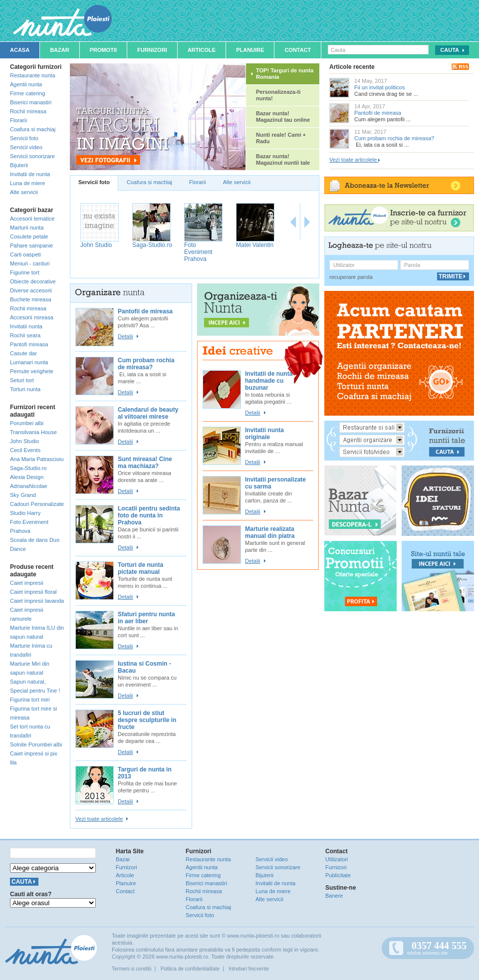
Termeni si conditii (131, 969)
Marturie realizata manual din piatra (270, 532)
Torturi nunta (25, 389)
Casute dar (23, 353)
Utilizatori (337, 859)
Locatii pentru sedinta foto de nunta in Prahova (149, 515)
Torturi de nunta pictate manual (140, 568)
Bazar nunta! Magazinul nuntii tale (283, 159)
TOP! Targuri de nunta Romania (285, 74)
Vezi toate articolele (99, 819)
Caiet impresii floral (33, 592)
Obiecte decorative (33, 281)
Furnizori (152, 50)
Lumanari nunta (29, 362)
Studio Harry (25, 513)
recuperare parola (351, 277)
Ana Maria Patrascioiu (37, 459)
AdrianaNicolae (29, 486)
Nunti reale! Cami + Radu (281, 138)
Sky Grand (23, 495)
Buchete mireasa (31, 299)
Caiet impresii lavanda (37, 601)
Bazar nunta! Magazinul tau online (283, 117)
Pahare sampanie (31, 245)
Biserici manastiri (31, 102)
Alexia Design (27, 477)
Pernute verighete (32, 371)
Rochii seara (25, 335)
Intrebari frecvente (249, 969)
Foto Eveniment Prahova (198, 252)
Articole (202, 50)
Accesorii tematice (32, 219)
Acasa (20, 50)
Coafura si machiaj (33, 129)
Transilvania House (33, 432)
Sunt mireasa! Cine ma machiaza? (145, 463)
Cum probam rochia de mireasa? (146, 364)
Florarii (18, 120)
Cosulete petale (29, 237)
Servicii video (26, 147)
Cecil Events (25, 450)
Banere (334, 896)
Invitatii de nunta (30, 174)
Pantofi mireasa (29, 344)
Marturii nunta (27, 228)
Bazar (60, 50)
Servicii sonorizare (32, 156)
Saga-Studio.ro (28, 468)
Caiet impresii (27, 583)
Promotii (103, 50)
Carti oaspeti (25, 254)
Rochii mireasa (28, 111)
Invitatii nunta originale (264, 434)
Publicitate (338, 875)
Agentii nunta (26, 84)
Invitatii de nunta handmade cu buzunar (269, 381)
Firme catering (27, 93)
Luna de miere (27, 183)
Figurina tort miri (30, 700)
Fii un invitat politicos (380, 87)
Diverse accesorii (31, 290)
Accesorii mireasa (32, 317)
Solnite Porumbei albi (36, 744)
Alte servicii (24, 192)
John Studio (24, 441)
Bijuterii (19, 165)
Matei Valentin (255, 245)
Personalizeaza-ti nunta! (278, 95)
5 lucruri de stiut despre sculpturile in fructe (147, 720)
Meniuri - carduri (30, 263)
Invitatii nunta (26, 326)
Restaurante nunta (33, 75)
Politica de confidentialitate (190, 969)
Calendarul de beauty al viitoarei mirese (148, 413)
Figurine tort (25, 272)
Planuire (250, 50)
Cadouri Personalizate (37, 504)
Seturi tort (22, 380)
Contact (298, 50)
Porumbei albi (27, 423)
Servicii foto (24, 138)
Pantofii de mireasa (145, 311)
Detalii (125, 336)
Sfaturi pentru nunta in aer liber (146, 618)
